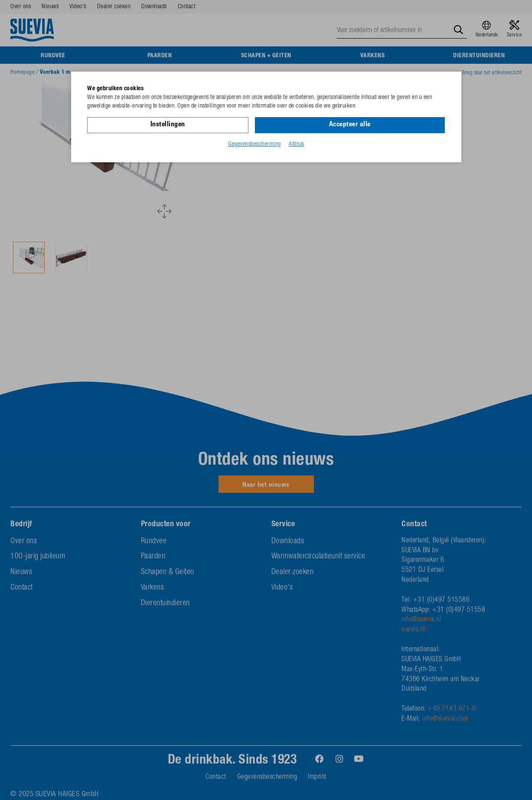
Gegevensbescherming (255, 144)
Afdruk (296, 144)
